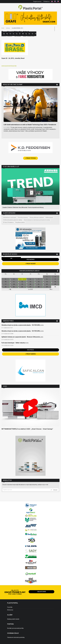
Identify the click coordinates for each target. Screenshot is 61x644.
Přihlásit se (46, 1)
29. (47, 287)
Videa (32, 34)
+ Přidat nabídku (30, 354)
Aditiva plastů (49, 217)
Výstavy (26, 34)
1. (47, 277)
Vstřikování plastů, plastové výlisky (13, 220)
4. (14, 279)
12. (22, 282)
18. (14, 284)
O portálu (10, 607)
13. (30, 282)
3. (6, 279)
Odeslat (54, 490)
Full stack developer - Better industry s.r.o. (15, 343)
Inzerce (13, 34)
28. (39, 287)
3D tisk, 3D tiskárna (8, 222)
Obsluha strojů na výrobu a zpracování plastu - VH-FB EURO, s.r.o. (23, 325)
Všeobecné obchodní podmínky (16, 637)
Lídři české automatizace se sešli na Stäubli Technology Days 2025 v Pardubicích (30, 125)
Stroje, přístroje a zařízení (37, 217)
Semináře (29, 34)
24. (6, 287)
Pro (51, 289)
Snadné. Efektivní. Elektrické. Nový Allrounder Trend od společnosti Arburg (23, 207)
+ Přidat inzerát (30, 264)
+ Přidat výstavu (30, 158)
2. (55, 277)
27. (30, 287)
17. (6, 284)
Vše (11, 258)
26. (22, 287)
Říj (10, 289)
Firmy (10, 34)
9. (55, 279)
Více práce (30, 350)
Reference (10, 610)
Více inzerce (30, 259)
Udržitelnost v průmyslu (10, 217)
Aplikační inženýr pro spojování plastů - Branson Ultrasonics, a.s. (22, 337)
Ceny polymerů (17, 34)
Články (20, 34)
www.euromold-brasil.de (9, 66)
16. (55, 282)
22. (47, 284)
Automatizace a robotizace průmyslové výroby (37, 220)
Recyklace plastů (20, 222)
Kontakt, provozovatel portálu (15, 628)
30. (55, 287)
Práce (36, 34)
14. (39, 282)
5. (22, 279)
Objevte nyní (42, 592)
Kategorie (7, 34)
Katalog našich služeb (13, 619)
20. (30, 284)
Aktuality (23, 34)
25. (14, 287)
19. (22, 284)
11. (14, 282)
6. (30, 279)
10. (6, 282)
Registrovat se (37, 1)
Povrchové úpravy (23, 217)
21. (39, 284)
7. (39, 279)
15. (47, 282)
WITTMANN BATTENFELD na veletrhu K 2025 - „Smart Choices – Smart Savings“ (27, 429)
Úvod (3, 28)
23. (55, 284)
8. (47, 279)
